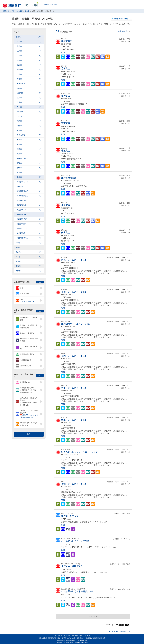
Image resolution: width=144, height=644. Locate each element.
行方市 (29, 172)
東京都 (29, 266)
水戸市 (29, 42)
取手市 (29, 102)
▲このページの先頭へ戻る (119, 632)
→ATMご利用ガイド (27, 302)
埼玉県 (29, 257)
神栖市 (29, 168)
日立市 (29, 46)
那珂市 (29, 140)
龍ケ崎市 (29, 70)
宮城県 (29, 243)
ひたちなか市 (29, 116)
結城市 (29, 65)
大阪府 (29, 271)
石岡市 (29, 60)
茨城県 (29, 37)
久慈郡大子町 (29, 210)
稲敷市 (29, 154)
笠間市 (29, 98)
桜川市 (29, 163)
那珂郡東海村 (29, 205)
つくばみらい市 (29, 182)
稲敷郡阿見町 (29, 219)
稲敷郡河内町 (29, 224)
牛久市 (29, 107)
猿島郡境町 (29, 233)
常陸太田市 (29, 84)
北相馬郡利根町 (29, 238)
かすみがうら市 (29, 158)
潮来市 (29, 126)
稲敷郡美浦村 (29, 215)
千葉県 (29, 261)
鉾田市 (29, 177)
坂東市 (29, 149)
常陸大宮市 (29, 135)
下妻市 (29, 74)
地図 (63, 52)
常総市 (29, 79)
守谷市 (29, 130)
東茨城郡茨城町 (29, 191)
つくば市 (29, 112)
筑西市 (29, 144)
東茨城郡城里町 (29, 200)
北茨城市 (29, 93)
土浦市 (29, 51)
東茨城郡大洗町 (29, 196)
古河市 (29, 56)
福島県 (29, 247)
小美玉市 (29, 186)
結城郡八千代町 (29, 228)
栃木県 (29, 252)
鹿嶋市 (29, 121)
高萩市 (29, 88)
